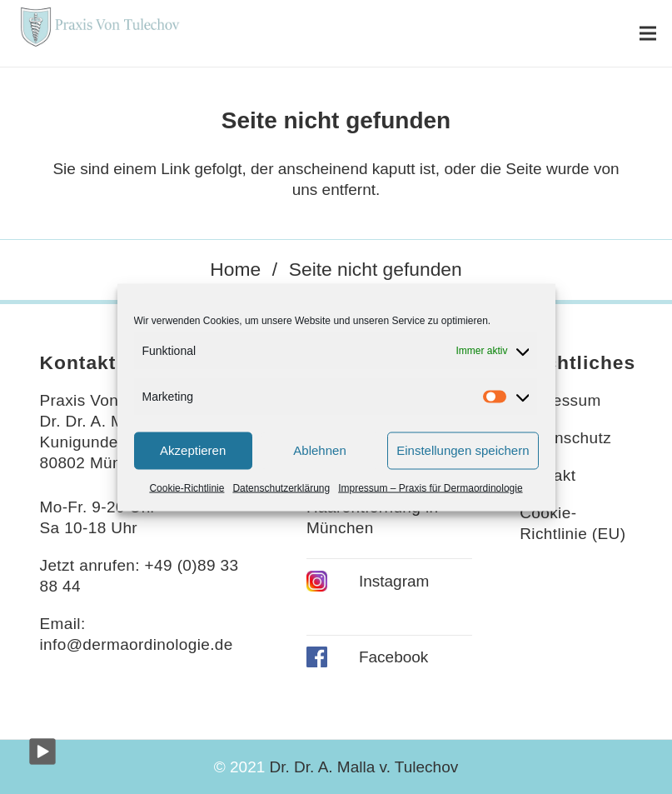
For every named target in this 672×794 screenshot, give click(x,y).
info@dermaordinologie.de (137, 644)
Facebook (393, 657)
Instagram (394, 581)
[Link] (99, 33)
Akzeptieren (193, 450)
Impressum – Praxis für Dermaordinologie (430, 487)
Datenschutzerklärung (281, 487)
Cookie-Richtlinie (187, 487)
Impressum (560, 400)
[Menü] (648, 33)
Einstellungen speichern (463, 450)
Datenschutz (565, 438)
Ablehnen (319, 450)
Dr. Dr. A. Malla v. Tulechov (364, 767)
